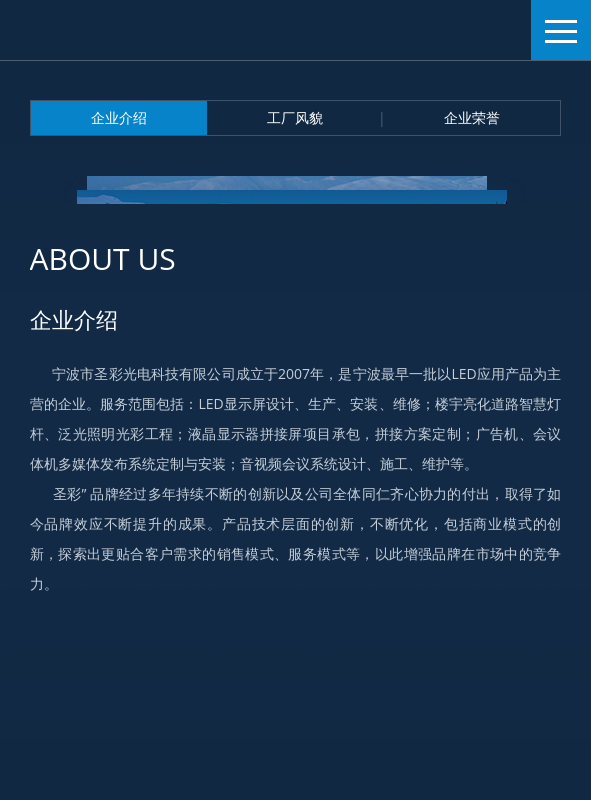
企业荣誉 (472, 117)
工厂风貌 (295, 117)
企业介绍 (119, 117)
